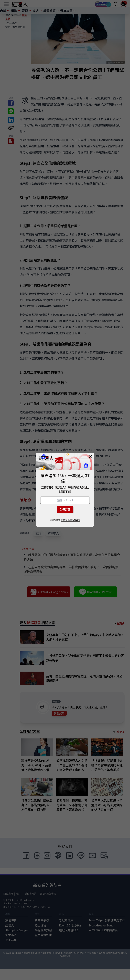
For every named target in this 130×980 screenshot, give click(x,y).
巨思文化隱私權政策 (71, 520)
